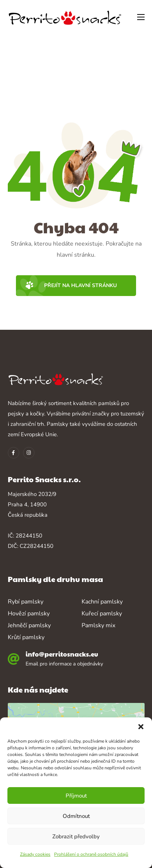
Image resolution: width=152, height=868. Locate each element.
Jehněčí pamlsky (29, 625)
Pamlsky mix (98, 625)
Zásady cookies (35, 854)
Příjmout (76, 796)
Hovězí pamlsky (29, 614)
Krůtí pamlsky (26, 637)
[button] (141, 727)
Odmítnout (76, 816)
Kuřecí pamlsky (102, 614)
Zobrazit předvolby (76, 836)
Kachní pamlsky (102, 602)
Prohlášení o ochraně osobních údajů (91, 854)
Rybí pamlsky (26, 602)
